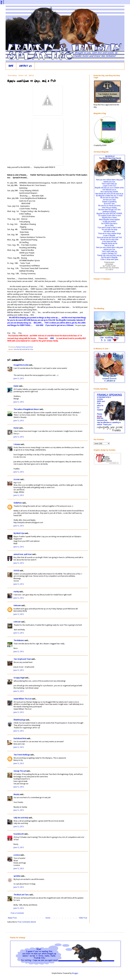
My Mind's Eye (19, 533)
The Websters (19, 640)
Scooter (17, 479)
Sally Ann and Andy (21, 818)
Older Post (83, 918)
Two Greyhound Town (22, 659)
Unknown (17, 606)
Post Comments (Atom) (27, 922)
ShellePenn (18, 503)
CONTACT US (26, 66)
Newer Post (12, 918)
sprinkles (17, 876)
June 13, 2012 (19, 887)
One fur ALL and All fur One (23, 349)
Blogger (75, 973)
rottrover (17, 622)
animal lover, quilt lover (23, 554)
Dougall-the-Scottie (21, 365)
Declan (16, 428)
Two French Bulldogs (22, 755)
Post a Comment (17, 913)
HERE (52, 338)
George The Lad (20, 771)
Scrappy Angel (19, 678)
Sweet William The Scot (23, 699)
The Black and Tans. (21, 895)
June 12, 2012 (19, 379)
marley (16, 592)
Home (48, 918)
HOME (11, 66)
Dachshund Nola (20, 739)
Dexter (16, 386)
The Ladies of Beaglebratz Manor (26, 409)
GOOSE (16, 571)
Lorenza (17, 855)
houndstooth (19, 834)
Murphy (16, 794)
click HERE (39, 325)
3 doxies (17, 444)
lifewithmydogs (19, 720)
